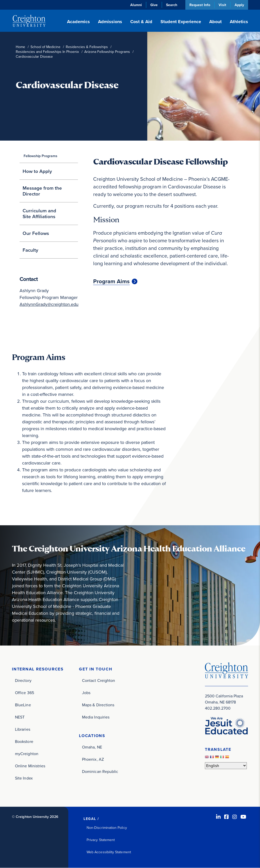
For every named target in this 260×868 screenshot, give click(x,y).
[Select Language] (226, 766)
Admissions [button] (110, 22)
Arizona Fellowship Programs (107, 52)
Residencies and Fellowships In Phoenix (47, 52)
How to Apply (37, 171)
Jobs (86, 693)
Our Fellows (36, 233)
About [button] (215, 22)
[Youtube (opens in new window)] (243, 817)
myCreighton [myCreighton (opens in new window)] (27, 754)
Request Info (200, 5)
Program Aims (111, 281)
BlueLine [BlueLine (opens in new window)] (23, 705)
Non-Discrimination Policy (107, 828)
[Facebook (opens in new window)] (226, 817)
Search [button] (172, 5)
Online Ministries (30, 766)
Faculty (30, 250)
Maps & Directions (98, 705)
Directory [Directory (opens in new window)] (23, 680)
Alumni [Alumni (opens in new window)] (136, 5)
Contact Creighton (99, 680)
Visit (222, 5)
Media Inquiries (96, 717)
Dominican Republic (100, 772)
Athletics (239, 22)
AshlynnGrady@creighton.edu (49, 304)
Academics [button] (78, 22)
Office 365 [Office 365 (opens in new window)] (25, 693)
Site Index (24, 778)
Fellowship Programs (40, 156)
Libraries (23, 729)
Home (20, 47)
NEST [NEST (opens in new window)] (20, 717)
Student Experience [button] (181, 22)
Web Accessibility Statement (109, 852)
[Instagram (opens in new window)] (235, 817)
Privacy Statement (101, 840)
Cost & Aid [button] (141, 22)
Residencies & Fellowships (87, 47)
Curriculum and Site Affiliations (39, 214)
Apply (239, 5)
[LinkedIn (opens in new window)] (218, 817)
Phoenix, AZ (93, 759)
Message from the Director (42, 191)
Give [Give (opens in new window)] (154, 5)
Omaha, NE (92, 747)
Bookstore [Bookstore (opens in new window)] (24, 742)
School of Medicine (45, 47)
